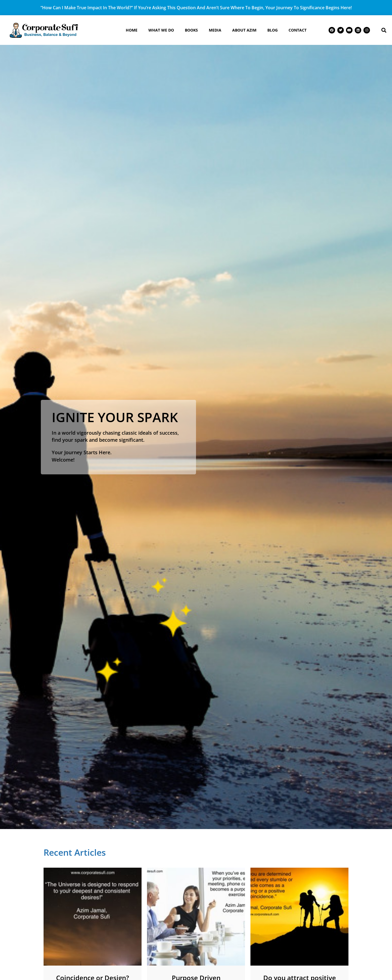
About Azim (244, 30)
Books (191, 30)
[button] (384, 30)
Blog (272, 30)
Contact (298, 30)
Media (215, 30)
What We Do (161, 30)
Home (132, 30)
